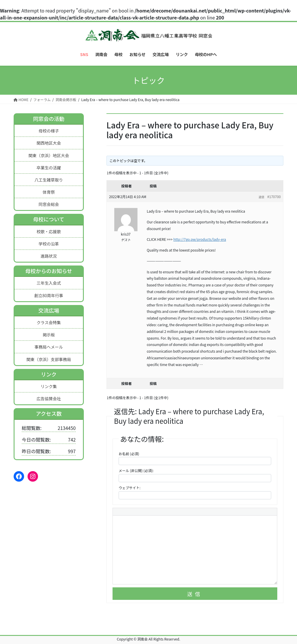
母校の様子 (49, 131)
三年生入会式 (49, 283)
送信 (195, 594)
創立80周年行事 (49, 295)
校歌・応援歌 (49, 232)
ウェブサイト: (130, 488)
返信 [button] (261, 197)
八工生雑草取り (49, 180)
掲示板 (49, 335)
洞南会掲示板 (66, 99)
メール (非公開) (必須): (136, 470)
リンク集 (49, 386)
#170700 (274, 197)
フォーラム (42, 99)
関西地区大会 (49, 143)
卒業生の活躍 (49, 168)
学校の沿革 (49, 244)
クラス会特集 (49, 322)
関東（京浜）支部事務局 (49, 359)
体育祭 (49, 192)
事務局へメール (49, 347)
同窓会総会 (49, 204)
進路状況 (49, 256)
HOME (21, 99)
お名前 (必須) (129, 454)
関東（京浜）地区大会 (49, 155)
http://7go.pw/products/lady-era (200, 239)
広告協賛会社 (49, 399)
